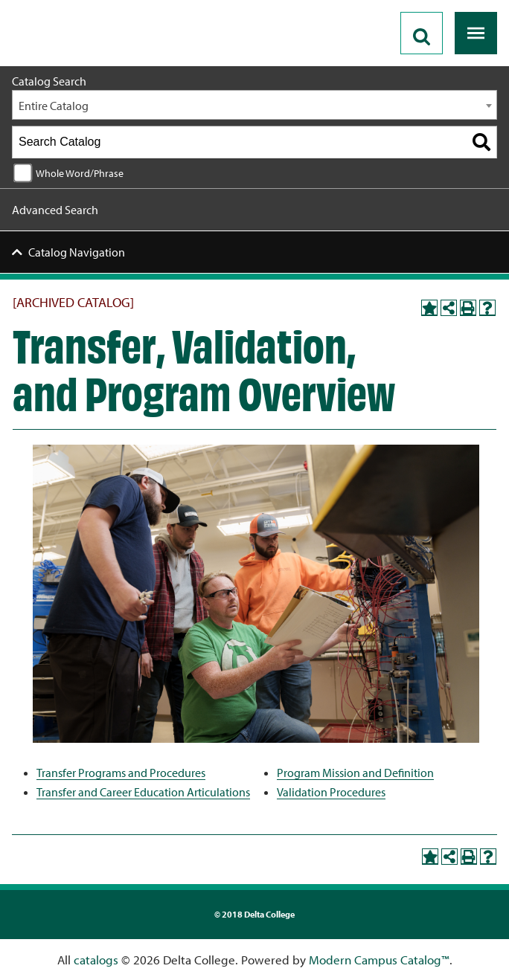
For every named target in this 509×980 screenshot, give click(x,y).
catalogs (96, 960)
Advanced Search (55, 210)
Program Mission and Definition (355, 773)
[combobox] (254, 105)
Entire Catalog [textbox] (54, 106)
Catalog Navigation (77, 252)
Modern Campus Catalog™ (379, 960)
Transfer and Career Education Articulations (143, 792)
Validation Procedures (331, 792)
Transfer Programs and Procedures (121, 773)
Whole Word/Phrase (80, 173)
